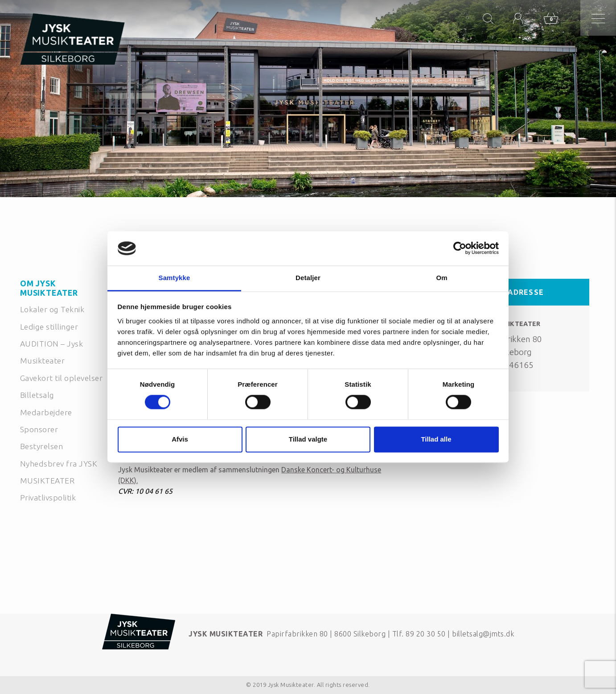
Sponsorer (39, 429)
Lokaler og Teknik (52, 309)
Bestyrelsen (41, 446)
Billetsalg (37, 395)
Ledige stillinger (49, 327)
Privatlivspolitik (48, 498)
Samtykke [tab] (175, 278)
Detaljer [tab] (308, 278)
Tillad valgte (308, 439)
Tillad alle (436, 439)
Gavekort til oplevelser (61, 378)
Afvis (180, 439)
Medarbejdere (46, 412)
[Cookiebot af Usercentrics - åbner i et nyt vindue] (460, 248)
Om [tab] (441, 278)
